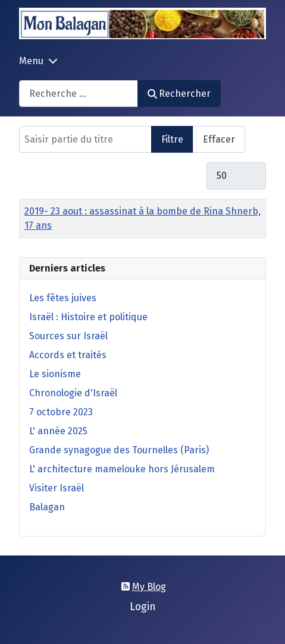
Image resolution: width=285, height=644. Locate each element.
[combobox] (79, 94)
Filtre (172, 139)
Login (143, 607)
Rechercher (179, 94)
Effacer (219, 139)
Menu (31, 61)
